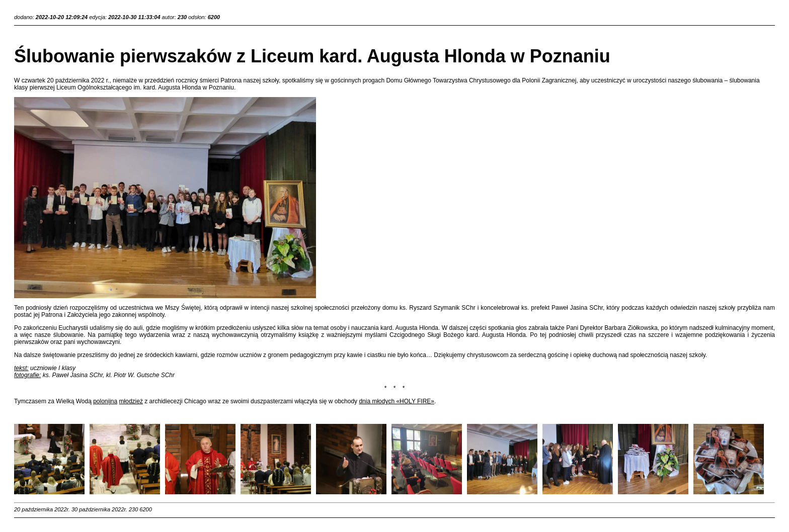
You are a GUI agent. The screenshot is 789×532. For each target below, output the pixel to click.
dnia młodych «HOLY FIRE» (397, 401)
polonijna (105, 401)
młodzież (131, 401)
